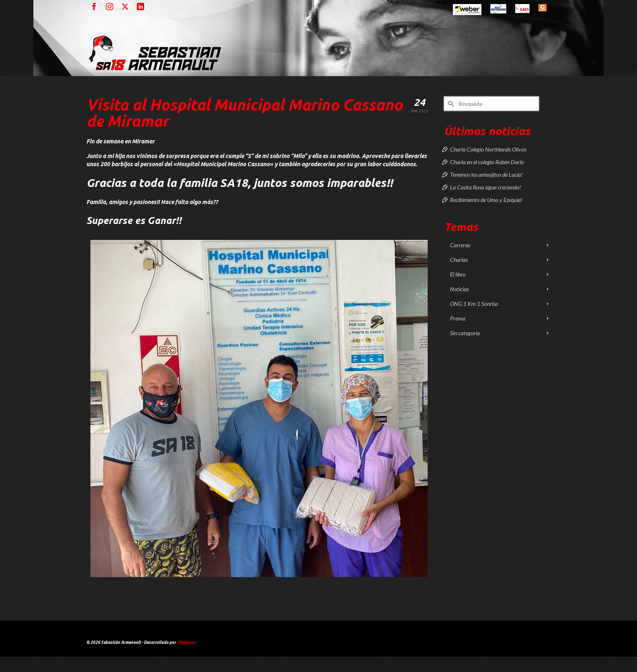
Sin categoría (465, 333)
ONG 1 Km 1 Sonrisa (474, 304)
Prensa (458, 318)
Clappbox (186, 642)
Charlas (459, 260)
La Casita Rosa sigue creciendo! (485, 187)
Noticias (459, 289)
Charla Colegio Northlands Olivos (488, 149)
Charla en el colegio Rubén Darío (487, 162)
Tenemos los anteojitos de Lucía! (486, 175)
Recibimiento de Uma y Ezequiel (486, 200)
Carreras (460, 245)
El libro (458, 274)
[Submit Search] (450, 104)
